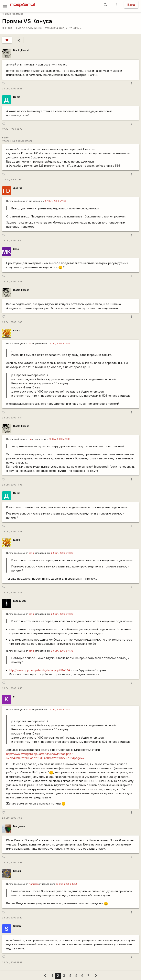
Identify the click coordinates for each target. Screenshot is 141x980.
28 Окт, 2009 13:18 (12, 418)
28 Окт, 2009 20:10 (12, 918)
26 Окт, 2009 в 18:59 (59, 344)
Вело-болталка (13, 14)
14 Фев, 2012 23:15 (69, 28)
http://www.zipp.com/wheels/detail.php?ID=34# (40, 670)
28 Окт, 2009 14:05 (12, 485)
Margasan (19, 826)
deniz (32, 553)
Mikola (17, 871)
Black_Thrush (21, 50)
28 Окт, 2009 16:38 (12, 532)
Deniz (17, 97)
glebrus (18, 188)
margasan (34, 884)
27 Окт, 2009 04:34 (12, 129)
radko (17, 330)
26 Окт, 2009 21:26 (12, 89)
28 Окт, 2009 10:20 (12, 241)
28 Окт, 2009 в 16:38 (62, 553)
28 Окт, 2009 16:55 (12, 688)
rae (30, 439)
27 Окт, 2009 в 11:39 (56, 201)
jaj (30, 344)
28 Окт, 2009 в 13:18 (59, 439)
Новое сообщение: (29, 28)
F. (14, 697)
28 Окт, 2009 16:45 (12, 593)
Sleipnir (18, 926)
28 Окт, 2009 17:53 (12, 818)
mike (16, 249)
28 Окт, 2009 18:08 (12, 863)
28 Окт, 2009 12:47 (12, 322)
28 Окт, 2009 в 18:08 (67, 884)
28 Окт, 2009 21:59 (12, 962)
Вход (131, 5)
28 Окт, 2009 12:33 (12, 282)
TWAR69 (49, 28)
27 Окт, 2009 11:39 (12, 180)
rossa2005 (20, 601)
